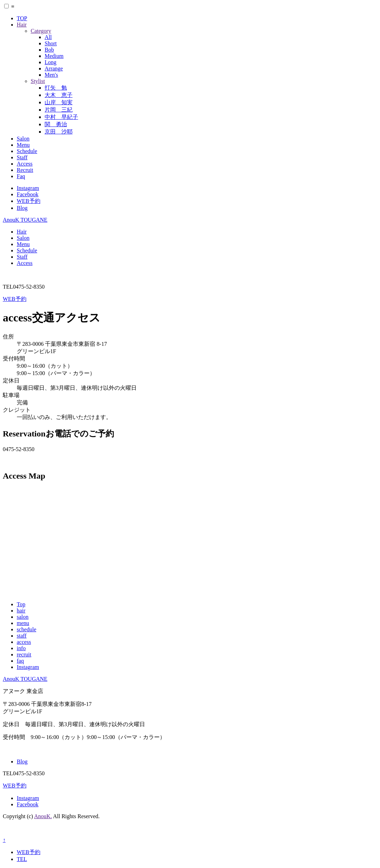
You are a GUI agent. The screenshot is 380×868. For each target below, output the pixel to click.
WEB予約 (29, 201)
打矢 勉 (56, 88)
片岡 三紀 (59, 110)
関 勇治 (56, 124)
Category (41, 31)
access (24, 642)
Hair (22, 25)
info (21, 648)
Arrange (54, 68)
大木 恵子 (59, 95)
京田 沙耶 (59, 132)
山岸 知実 (59, 102)
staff (22, 636)
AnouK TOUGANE (25, 220)
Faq (21, 176)
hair (21, 611)
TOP (22, 18)
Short (51, 43)
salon (23, 617)
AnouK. (43, 816)
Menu (23, 145)
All (48, 37)
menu (23, 623)
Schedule (27, 151)
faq (20, 661)
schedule (26, 629)
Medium (54, 56)
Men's (51, 75)
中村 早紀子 (61, 117)
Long (51, 62)
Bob (49, 50)
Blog (22, 208)
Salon (23, 139)
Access (25, 164)
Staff (22, 157)
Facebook (28, 194)
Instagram (28, 188)
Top (21, 604)
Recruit (25, 170)
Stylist (38, 81)
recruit (24, 654)
